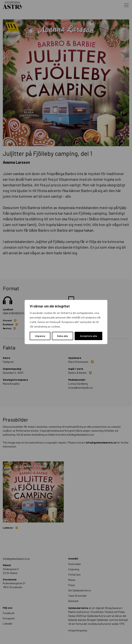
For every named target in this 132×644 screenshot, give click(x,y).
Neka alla (63, 336)
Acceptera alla (88, 336)
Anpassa (40, 336)
